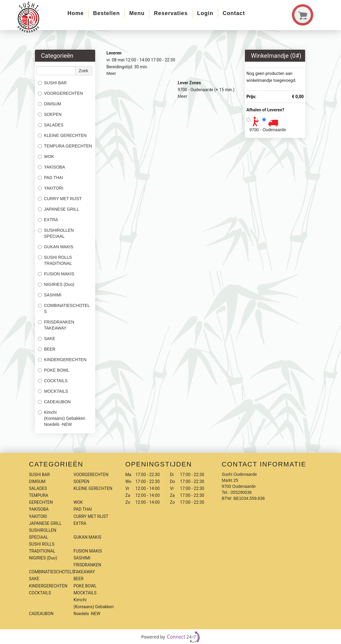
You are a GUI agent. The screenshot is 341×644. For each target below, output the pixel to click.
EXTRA (48, 220)
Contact (234, 13)
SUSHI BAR (52, 83)
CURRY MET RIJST (60, 199)
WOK (46, 156)
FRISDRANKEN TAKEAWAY (56, 325)
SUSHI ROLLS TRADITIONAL (55, 260)
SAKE (47, 339)
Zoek (84, 71)
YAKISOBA (52, 167)
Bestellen (106, 13)
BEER (47, 349)
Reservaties (171, 13)
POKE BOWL (54, 370)
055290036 (241, 492)
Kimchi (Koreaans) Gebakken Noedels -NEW (62, 418)
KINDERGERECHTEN (62, 360)
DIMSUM (50, 104)
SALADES (51, 125)
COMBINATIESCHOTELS (64, 308)
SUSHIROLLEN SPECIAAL (56, 233)
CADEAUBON (54, 402)
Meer (111, 73)
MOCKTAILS (53, 391)
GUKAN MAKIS (56, 247)
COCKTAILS (53, 381)
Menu (137, 13)
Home (76, 13)
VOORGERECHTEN (60, 93)
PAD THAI (50, 178)
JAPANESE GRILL (58, 209)
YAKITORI (51, 188)
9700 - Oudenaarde (268, 130)
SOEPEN (50, 114)
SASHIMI (50, 295)
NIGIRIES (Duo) (56, 284)
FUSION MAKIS (56, 274)
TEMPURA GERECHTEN (65, 146)
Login (205, 13)
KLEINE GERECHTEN (62, 135)
